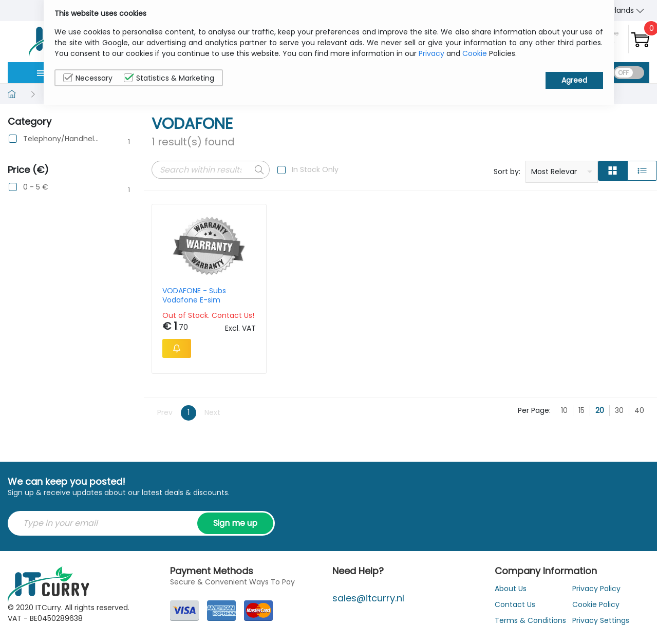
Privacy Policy (596, 589)
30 (619, 410)
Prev (165, 412)
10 (564, 410)
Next (212, 412)
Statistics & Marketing (169, 78)
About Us (511, 589)
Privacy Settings (601, 620)
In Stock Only (315, 169)
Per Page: (534, 410)
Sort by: (507, 172)
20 (600, 410)
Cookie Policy (596, 604)
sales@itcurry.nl (368, 598)
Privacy (431, 53)
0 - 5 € (36, 187)
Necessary (88, 78)
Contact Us (515, 604)
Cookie (475, 53)
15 (581, 410)
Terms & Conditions (530, 620)
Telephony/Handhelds (62, 139)
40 (639, 410)
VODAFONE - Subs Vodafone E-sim (194, 295)
